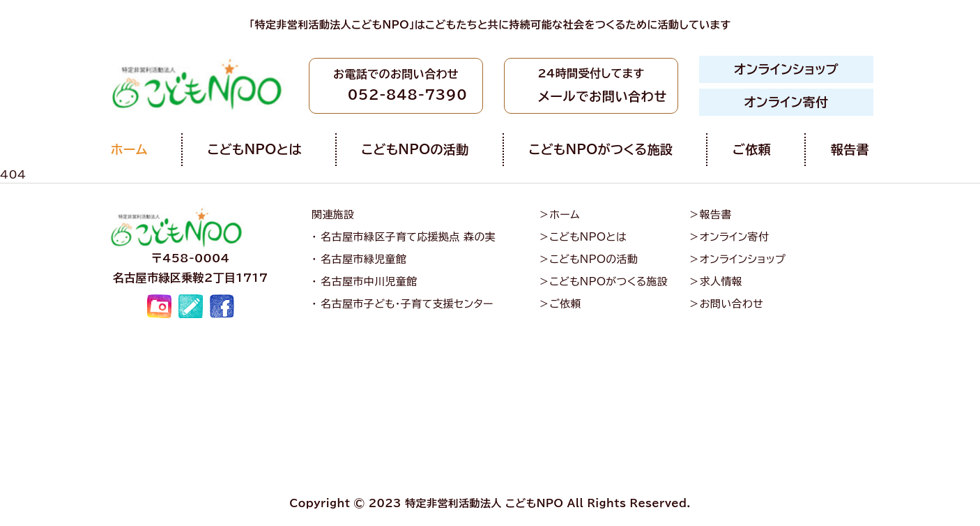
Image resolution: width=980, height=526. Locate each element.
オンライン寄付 (787, 102)
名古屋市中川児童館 (369, 281)
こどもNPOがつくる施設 (601, 149)
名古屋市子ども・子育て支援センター (407, 304)
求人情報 (721, 281)
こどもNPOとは (255, 149)
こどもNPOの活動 (415, 149)
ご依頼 (752, 149)
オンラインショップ (786, 69)
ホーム (129, 149)
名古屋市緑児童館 (363, 259)
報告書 (850, 149)
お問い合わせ (732, 304)
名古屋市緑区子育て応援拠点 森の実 (408, 237)
